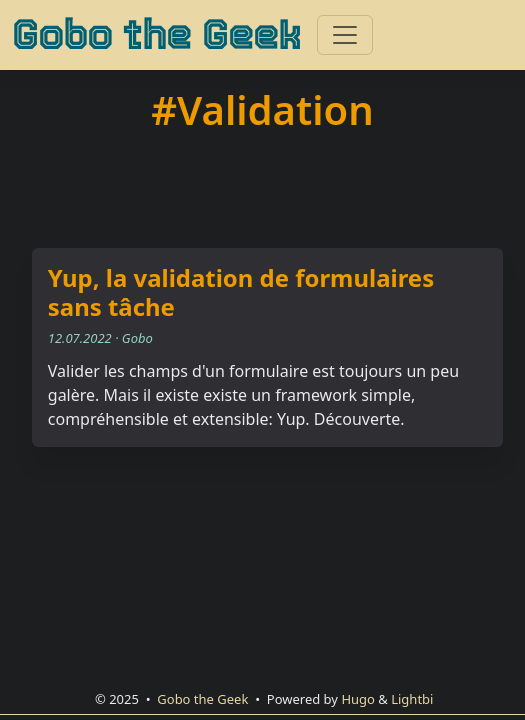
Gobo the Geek (156, 35)
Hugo (358, 699)
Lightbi (412, 699)
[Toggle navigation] (345, 35)
